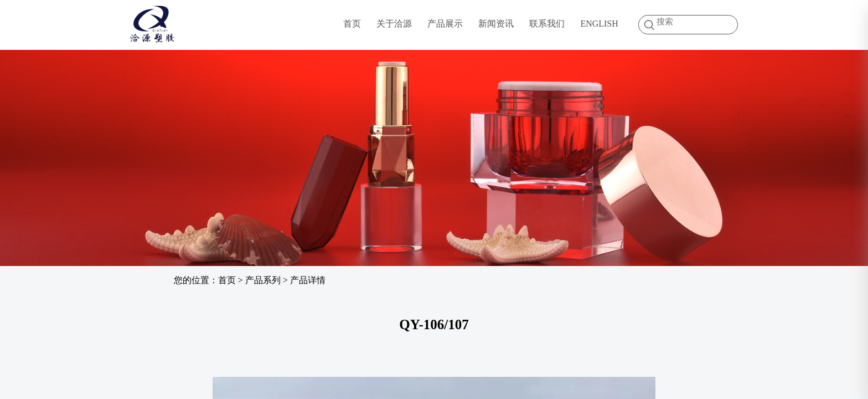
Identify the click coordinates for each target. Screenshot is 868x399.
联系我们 (547, 24)
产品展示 (445, 24)
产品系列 (263, 280)
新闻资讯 (496, 24)
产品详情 (308, 280)
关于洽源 (394, 24)
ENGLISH (599, 24)
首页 (352, 24)
